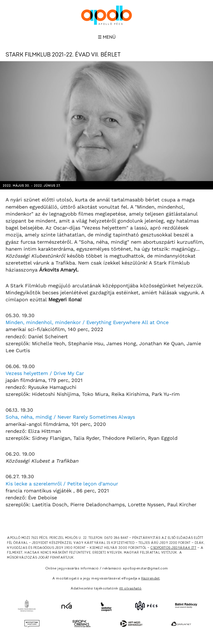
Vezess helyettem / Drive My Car (45, 373)
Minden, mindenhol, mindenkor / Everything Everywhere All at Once (87, 322)
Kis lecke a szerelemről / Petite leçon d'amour (62, 484)
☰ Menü (107, 37)
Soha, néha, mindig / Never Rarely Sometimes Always (70, 417)
